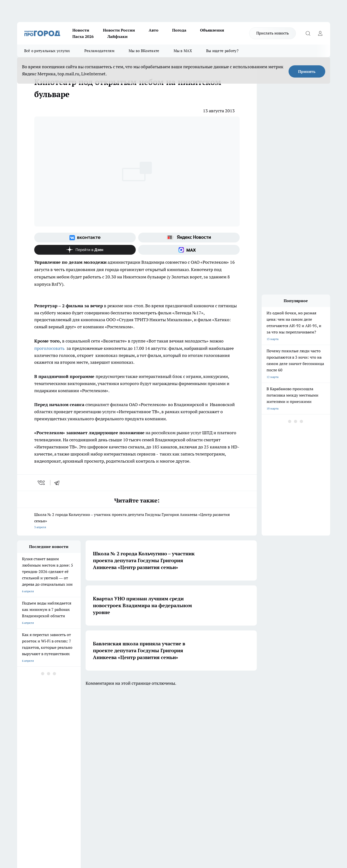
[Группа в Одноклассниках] (243, 724)
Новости (81, 30)
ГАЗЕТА (106, 716)
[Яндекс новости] (189, 238)
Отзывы (23, 750)
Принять (307, 71)
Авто (154, 30)
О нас (21, 744)
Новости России (119, 30)
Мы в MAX (183, 51)
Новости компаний (92, 756)
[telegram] (58, 483)
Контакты (147, 750)
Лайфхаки (118, 36)
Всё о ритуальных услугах (47, 51)
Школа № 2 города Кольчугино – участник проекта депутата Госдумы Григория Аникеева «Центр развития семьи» (137, 521)
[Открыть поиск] (308, 33)
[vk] (42, 483)
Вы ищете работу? (222, 51)
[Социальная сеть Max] (189, 250)
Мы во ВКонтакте (144, 51)
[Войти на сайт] (320, 33)
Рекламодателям (99, 51)
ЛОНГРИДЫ (25, 716)
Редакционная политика (157, 744)
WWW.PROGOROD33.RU (59, 778)
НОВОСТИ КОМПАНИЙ (75, 716)
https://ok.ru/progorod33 (72, 825)
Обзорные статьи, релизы (96, 750)
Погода (179, 30)
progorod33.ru (162, 813)
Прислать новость (273, 33)
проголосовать (49, 348)
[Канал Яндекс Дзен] (85, 250)
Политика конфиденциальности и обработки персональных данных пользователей (164, 760)
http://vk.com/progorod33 (35, 825)
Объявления (212, 30)
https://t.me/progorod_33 (108, 825)
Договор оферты (29, 756)
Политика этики (90, 744)
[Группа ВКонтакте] (85, 238)
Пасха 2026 (83, 36)
